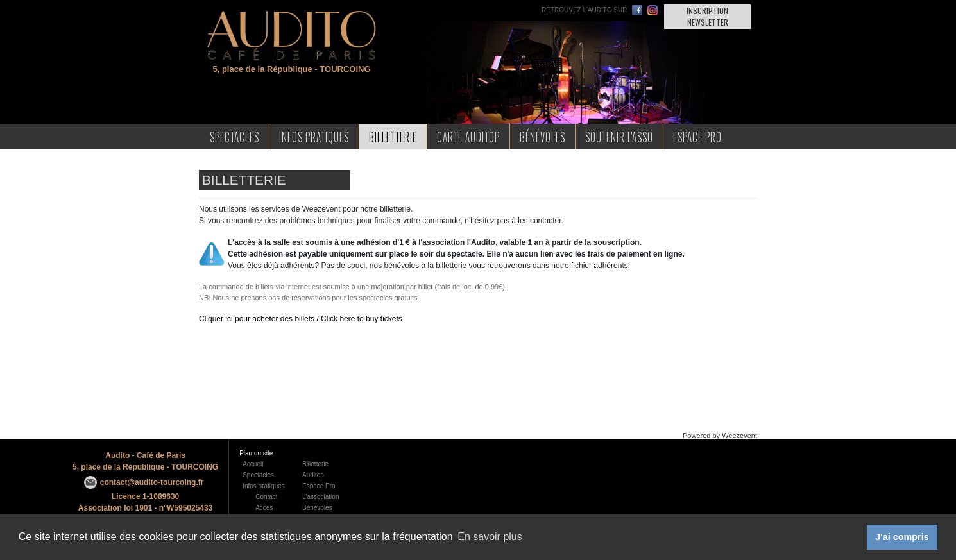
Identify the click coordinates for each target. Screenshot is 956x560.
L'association (321, 497)
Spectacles (235, 136)
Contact (266, 497)
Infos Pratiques (314, 136)
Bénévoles (542, 136)
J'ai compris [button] (902, 537)
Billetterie (393, 136)
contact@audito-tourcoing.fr (152, 482)
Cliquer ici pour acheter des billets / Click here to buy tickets (301, 319)
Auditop (313, 475)
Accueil (253, 464)
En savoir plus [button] (490, 537)
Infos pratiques (264, 486)
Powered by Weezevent (720, 436)
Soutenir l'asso (619, 136)
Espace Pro (697, 136)
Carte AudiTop (468, 136)
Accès (264, 508)
